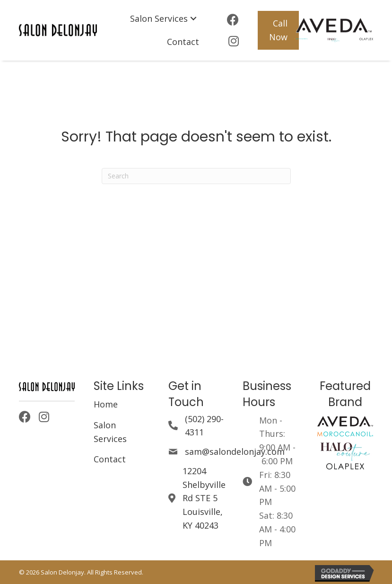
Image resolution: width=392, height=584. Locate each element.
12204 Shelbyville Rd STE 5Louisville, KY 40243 (204, 498)
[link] (165, 19)
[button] (278, 30)
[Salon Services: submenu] (193, 19)
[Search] (196, 176)
